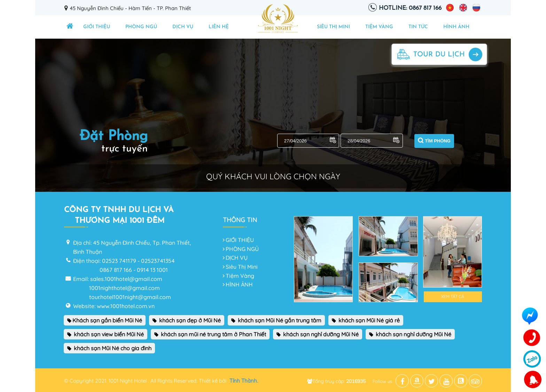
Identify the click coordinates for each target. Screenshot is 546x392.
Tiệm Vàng (379, 27)
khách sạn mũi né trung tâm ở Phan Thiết (210, 334)
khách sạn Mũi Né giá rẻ (366, 320)
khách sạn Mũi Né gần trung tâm (276, 320)
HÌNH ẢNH (456, 27)
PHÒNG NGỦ (141, 27)
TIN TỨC (418, 27)
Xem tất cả (453, 296)
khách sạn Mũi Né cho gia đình (109, 348)
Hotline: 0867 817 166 (410, 8)
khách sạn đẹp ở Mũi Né (187, 320)
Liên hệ (219, 27)
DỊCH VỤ (183, 27)
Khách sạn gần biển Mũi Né (105, 320)
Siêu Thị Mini (333, 27)
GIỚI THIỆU (97, 27)
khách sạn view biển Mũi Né (106, 334)
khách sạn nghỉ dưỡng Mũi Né (318, 334)
